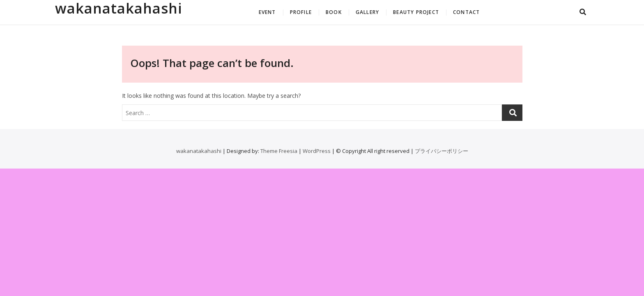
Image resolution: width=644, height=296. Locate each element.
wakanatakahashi (119, 8)
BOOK (334, 12)
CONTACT (466, 12)
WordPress (317, 151)
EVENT (267, 12)
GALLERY (367, 12)
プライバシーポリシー (442, 151)
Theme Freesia (279, 151)
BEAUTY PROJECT (416, 12)
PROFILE (301, 12)
